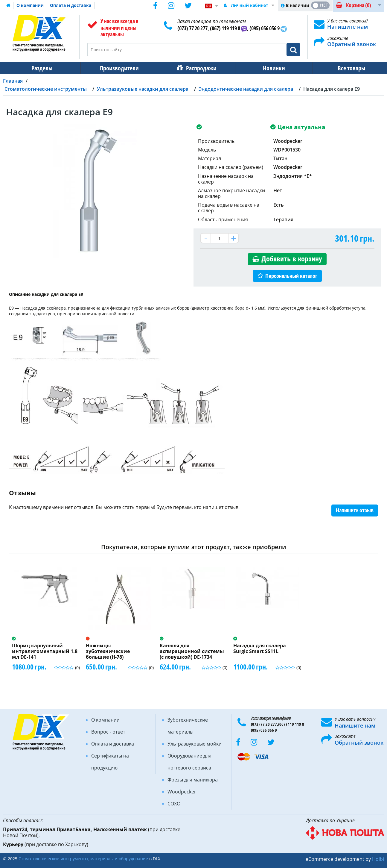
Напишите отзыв (355, 510)
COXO (174, 804)
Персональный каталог (291, 276)
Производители (118, 68)
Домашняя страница (8, 5)
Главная (13, 81)
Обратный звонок (352, 44)
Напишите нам (348, 27)
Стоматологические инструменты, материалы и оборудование (83, 859)
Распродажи (198, 68)
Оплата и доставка (71, 5)
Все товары (346, 68)
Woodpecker (182, 792)
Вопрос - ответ (108, 732)
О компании (30, 5)
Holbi (378, 859)
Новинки (270, 68)
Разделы (41, 68)
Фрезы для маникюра (193, 780)
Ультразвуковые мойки (195, 744)
